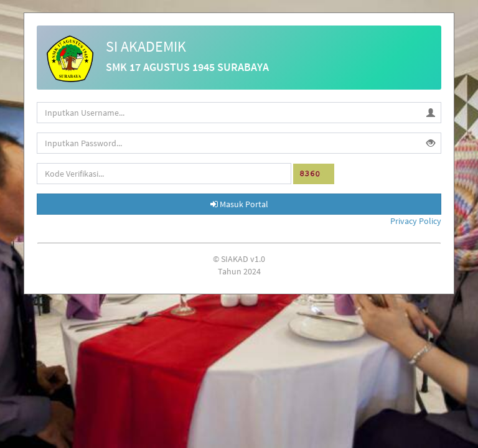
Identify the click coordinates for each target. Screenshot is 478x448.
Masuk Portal (239, 204)
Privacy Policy (416, 221)
